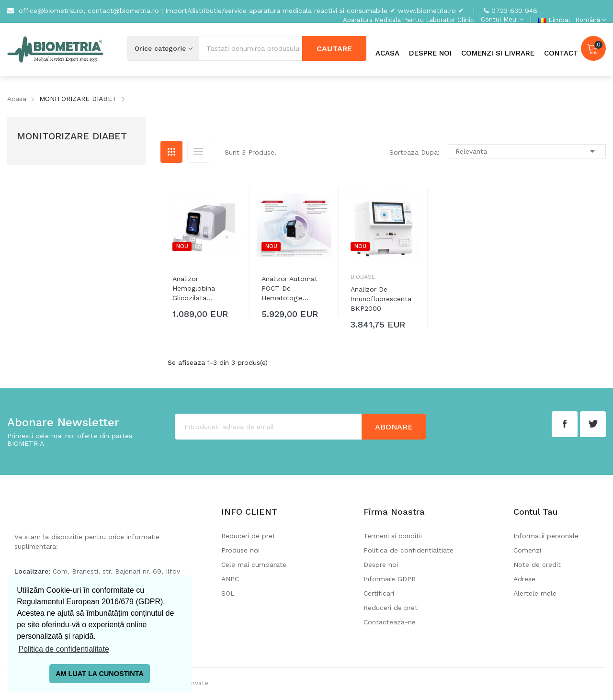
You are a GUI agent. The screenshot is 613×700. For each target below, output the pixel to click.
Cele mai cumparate (254, 565)
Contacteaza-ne (390, 622)
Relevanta (527, 151)
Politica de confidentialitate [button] (63, 649)
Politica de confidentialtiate (409, 550)
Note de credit (537, 565)
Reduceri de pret (248, 536)
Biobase (363, 277)
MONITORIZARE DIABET (72, 136)
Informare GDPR (390, 579)
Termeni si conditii (393, 536)
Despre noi (381, 565)
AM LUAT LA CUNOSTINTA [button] (100, 674)
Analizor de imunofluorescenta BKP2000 (381, 299)
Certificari (379, 593)
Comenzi (527, 550)
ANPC (230, 579)
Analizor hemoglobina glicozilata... (194, 288)
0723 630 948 (514, 11)
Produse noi (240, 550)
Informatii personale (546, 536)
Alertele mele (535, 593)
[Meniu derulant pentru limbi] (589, 20)
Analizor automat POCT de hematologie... (289, 288)
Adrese (524, 579)
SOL (228, 593)
